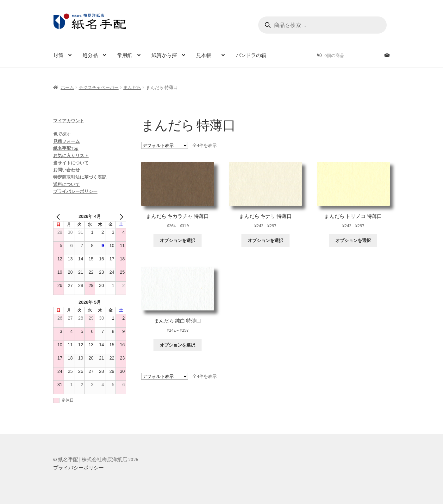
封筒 (58, 55)
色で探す (62, 134)
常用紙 (125, 55)
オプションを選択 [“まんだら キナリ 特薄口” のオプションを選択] (265, 240)
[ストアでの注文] (165, 145)
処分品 (90, 55)
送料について (66, 184)
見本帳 (206, 55)
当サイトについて (71, 163)
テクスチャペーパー (99, 87)
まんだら (132, 87)
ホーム (67, 87)
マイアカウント (69, 121)
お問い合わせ (66, 170)
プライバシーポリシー (75, 191)
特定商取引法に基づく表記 (80, 177)
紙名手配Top (66, 148)
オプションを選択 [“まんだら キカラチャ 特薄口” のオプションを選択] (178, 240)
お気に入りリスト (71, 156)
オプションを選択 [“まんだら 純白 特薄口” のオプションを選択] (178, 345)
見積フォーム (66, 141)
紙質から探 (164, 55)
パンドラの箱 (251, 55)
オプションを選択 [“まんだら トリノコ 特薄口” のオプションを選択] (353, 240)
